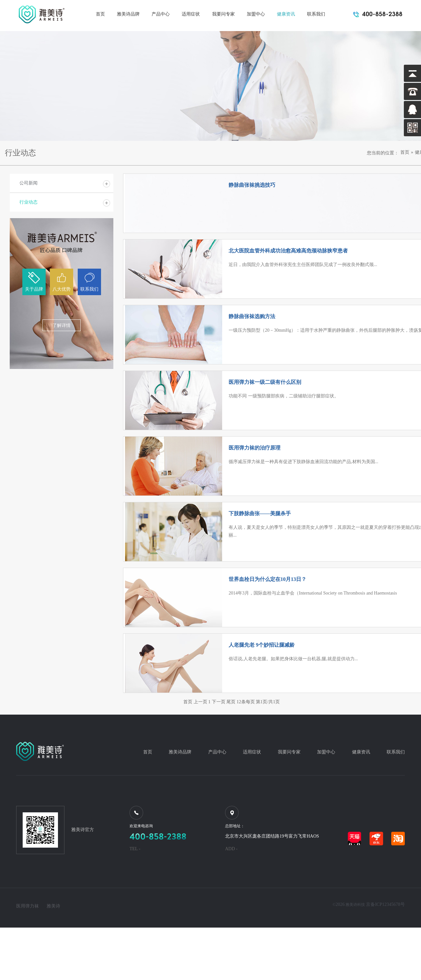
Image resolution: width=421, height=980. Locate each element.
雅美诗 (53, 906)
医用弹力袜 (28, 906)
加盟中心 (256, 14)
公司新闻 (28, 183)
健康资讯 (286, 14)
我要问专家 (223, 14)
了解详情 (62, 325)
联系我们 (316, 14)
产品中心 (161, 14)
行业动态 (28, 202)
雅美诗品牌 (128, 14)
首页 (100, 14)
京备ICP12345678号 (385, 904)
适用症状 (191, 14)
